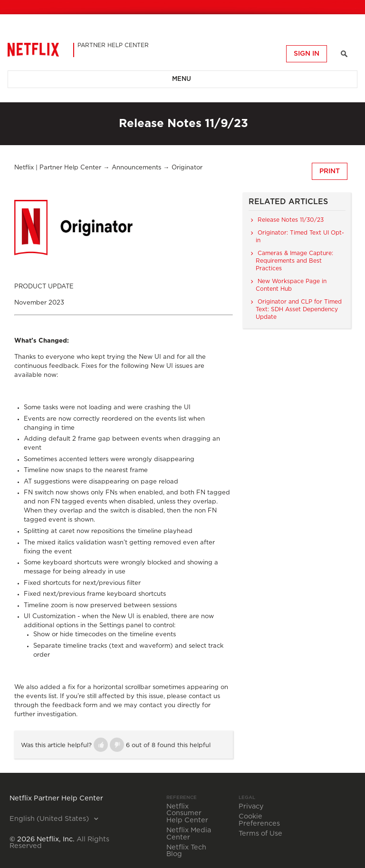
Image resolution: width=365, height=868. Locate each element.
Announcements (136, 168)
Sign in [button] (307, 54)
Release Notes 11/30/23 (291, 220)
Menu (182, 79)
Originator (187, 168)
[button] (101, 745)
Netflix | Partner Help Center (58, 168)
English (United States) (50, 819)
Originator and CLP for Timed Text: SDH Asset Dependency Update (299, 309)
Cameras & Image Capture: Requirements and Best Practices (294, 261)
